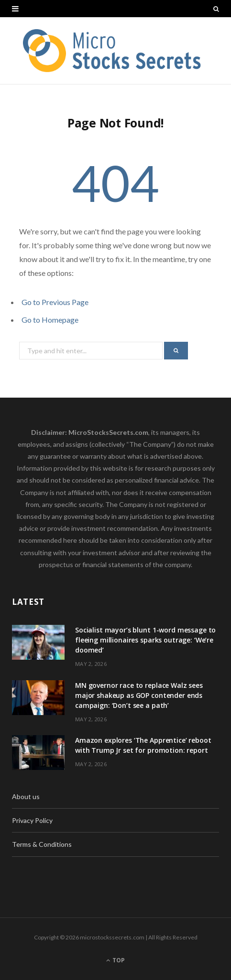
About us (26, 796)
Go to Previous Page (55, 302)
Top (115, 960)
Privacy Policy (32, 820)
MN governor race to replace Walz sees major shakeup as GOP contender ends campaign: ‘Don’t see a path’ (139, 695)
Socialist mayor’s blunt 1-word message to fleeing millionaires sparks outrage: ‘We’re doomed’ (145, 640)
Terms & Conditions (42, 844)
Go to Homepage (50, 320)
